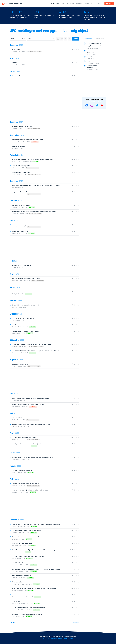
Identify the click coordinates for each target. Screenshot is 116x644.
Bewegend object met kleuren (21, 205)
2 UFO (14, 325)
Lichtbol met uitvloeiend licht (21, 595)
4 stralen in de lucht (18, 76)
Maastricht (15, 227)
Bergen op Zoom (16, 597)
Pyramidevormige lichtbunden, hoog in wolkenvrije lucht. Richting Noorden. (34, 588)
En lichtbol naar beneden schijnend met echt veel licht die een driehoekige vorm (36, 550)
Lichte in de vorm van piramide (21, 172)
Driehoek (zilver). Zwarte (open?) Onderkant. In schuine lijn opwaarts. (33, 457)
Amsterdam (15, 142)
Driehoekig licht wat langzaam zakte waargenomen (27, 614)
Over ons (53, 638)
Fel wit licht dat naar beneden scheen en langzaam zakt (28, 608)
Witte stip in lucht (17, 418)
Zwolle (14, 294)
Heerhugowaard (16, 584)
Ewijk (13, 558)
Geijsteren (15, 307)
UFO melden (46, 638)
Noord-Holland (22, 142)
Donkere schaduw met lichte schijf (22, 470)
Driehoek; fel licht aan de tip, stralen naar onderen (27, 531)
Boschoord (15, 440)
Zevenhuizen (15, 346)
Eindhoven (15, 426)
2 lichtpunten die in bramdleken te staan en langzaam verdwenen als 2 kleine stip (36, 351)
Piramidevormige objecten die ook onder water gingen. (28, 405)
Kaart (63, 4)
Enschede (15, 78)
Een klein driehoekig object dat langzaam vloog (26, 279)
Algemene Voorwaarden (62, 638)
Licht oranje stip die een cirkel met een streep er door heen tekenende (33, 344)
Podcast (99, 4)
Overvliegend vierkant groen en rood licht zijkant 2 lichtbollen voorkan (32, 444)
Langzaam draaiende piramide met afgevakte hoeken (27, 140)
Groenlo (14, 333)
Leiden (14, 174)
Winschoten (15, 546)
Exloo (13, 552)
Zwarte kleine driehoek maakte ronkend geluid (26, 305)
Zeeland (22, 214)
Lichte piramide (17, 601)
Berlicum (14, 459)
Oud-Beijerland (15, 446)
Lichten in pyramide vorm (20, 292)
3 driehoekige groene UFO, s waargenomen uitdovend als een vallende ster (34, 212)
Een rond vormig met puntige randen (23, 318)
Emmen (14, 267)
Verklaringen (70, 4)
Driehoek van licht (17, 563)
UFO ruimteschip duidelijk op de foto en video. (25, 331)
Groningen (21, 546)
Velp (13, 168)
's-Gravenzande (16, 161)
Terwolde (14, 233)
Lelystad (14, 65)
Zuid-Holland (21, 52)
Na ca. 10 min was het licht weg (21, 576)
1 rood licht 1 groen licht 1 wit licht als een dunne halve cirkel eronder (33, 159)
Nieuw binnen (88, 39)
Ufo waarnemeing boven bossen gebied (24, 438)
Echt (13, 188)
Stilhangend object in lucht (20, 364)
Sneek (14, 539)
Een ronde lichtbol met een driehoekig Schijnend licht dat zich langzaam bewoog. (36, 569)
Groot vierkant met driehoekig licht (22, 543)
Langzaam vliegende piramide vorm (22, 265)
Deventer (14, 129)
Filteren (75, 39)
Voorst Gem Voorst (17, 610)
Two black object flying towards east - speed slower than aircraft (31, 424)
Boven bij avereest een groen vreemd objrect (25, 484)
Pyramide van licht (17, 582)
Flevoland (19, 65)
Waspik (14, 353)
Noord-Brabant (20, 353)
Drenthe (18, 267)
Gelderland (17, 148)
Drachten (14, 420)
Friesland (20, 420)
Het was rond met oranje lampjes (22, 225)
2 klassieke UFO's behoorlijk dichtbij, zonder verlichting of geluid (95, 45)
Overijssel (20, 78)
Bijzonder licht (16, 49)
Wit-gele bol (90, 57)
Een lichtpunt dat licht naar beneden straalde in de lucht (28, 556)
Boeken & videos (90, 4)
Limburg (17, 188)
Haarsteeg (15, 526)
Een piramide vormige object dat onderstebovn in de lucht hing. (30, 490)
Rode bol (89, 61)
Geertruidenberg (16, 603)
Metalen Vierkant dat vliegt (20, 231)
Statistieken (79, 4)
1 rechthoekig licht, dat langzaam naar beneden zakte (28, 537)
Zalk (13, 320)
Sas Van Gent (16, 214)
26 (71, 550)
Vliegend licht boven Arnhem (21, 192)
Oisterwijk (15, 565)
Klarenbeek (15, 327)
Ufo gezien (15, 63)
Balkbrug (14, 486)
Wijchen (14, 591)
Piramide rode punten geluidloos (22, 166)
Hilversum (14, 492)
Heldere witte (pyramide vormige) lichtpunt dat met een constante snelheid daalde (36, 524)
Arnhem (14, 194)
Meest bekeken (100, 39)
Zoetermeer (15, 571)
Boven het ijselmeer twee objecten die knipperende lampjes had (31, 398)
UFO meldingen (55, 4)
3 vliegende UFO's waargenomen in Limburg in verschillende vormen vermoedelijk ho (37, 186)
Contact (71, 638)
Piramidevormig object (18, 146)
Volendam (14, 407)
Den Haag (15, 52)
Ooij (13, 148)
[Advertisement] (44, 99)
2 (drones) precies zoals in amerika (23, 126)
